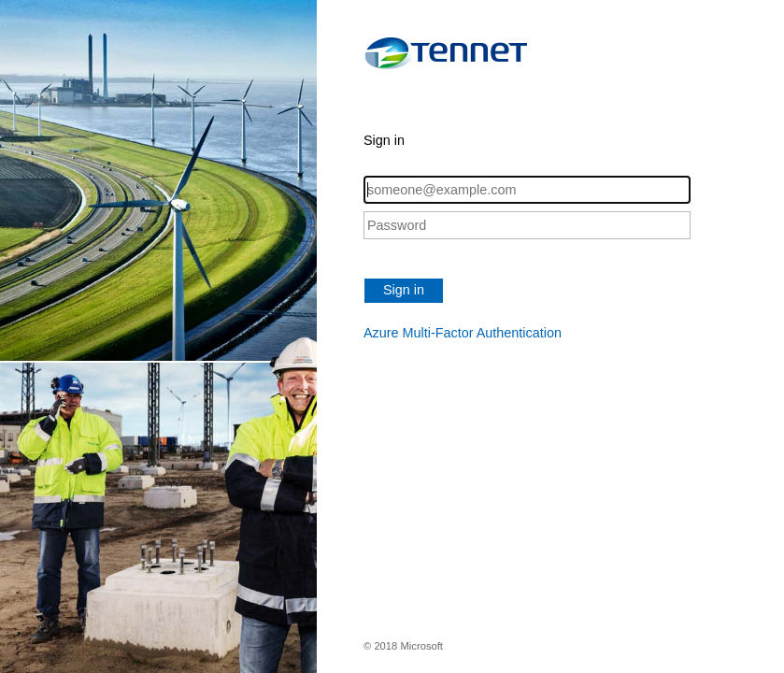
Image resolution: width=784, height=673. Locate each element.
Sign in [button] (404, 290)
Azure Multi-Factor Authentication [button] (463, 333)
